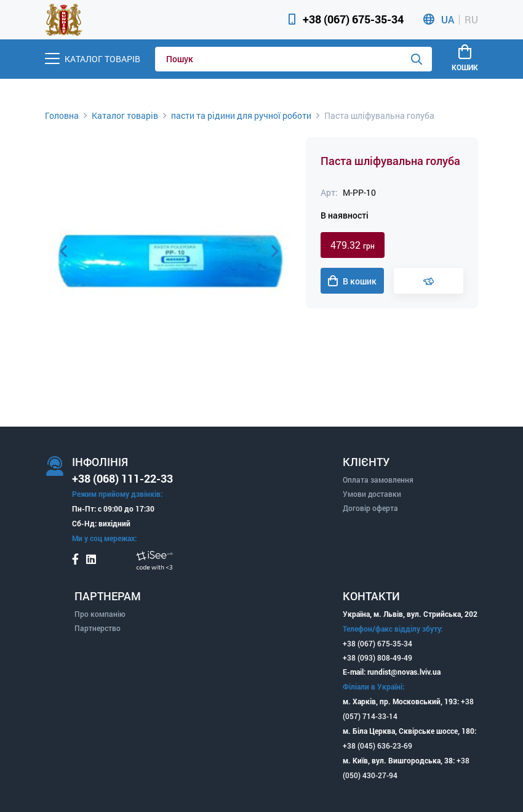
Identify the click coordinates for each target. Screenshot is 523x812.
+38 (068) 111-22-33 (122, 478)
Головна (62, 115)
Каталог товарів (125, 115)
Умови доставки (372, 494)
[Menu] (93, 59)
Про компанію (100, 614)
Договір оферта (370, 508)
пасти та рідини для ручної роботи (241, 115)
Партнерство (98, 628)
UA (448, 20)
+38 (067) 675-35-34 (353, 19)
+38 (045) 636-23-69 (377, 746)
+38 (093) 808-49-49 (377, 657)
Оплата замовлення (378, 480)
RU (471, 20)
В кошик (352, 281)
